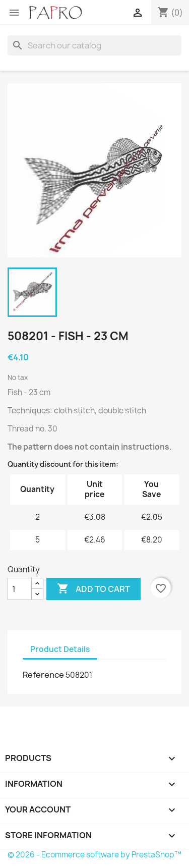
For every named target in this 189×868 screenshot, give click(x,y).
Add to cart (93, 589)
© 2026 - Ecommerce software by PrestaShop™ (94, 855)
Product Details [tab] (60, 649)
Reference (43, 675)
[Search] (94, 45)
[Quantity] (20, 589)
